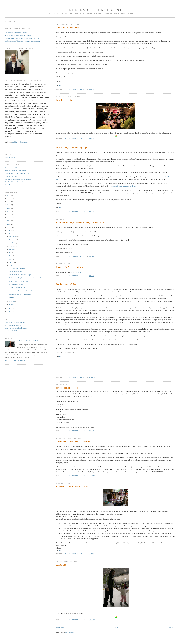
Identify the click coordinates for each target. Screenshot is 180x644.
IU (60, 85)
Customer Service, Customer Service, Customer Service (81, 222)
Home (116, 627)
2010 (9, 227)
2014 (9, 214)
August (12, 249)
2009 (9, 230)
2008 (9, 234)
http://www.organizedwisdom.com (16, 328)
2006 (9, 312)
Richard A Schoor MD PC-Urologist (124, 186)
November (13, 240)
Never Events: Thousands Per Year (16, 32)
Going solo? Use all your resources (72, 487)
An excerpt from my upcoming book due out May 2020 (23, 38)
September (13, 246)
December (13, 237)
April (11, 262)
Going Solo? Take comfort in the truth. (17, 174)
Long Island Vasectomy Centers (15, 322)
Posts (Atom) (69, 632)
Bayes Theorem (10, 185)
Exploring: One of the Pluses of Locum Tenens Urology (23, 41)
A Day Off (61, 565)
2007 (9, 308)
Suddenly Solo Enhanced (20, 142)
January (12, 304)
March (12, 265)
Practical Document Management (16, 171)
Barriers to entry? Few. (67, 284)
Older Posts (171, 627)
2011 (9, 224)
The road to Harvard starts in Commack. (18, 179)
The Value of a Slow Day (68, 28)
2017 (9, 208)
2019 (9, 202)
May (11, 259)
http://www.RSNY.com (12, 331)
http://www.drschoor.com (13, 325)
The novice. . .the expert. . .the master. (73, 442)
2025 (9, 195)
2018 (9, 205)
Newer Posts (60, 627)
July (11, 253)
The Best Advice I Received (14, 182)
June (11, 256)
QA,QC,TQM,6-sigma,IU (68, 388)
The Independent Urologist (90, 10)
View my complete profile (15, 361)
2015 (9, 211)
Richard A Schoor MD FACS (30, 341)
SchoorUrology (10, 157)
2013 (9, 218)
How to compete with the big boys (72, 147)
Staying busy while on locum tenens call (18, 35)
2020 (9, 198)
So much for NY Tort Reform (69, 267)
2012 (9, 221)
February (12, 301)
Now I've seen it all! (65, 100)
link (79, 272)
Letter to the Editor (11, 176)
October (12, 243)
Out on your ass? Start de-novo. (15, 168)
